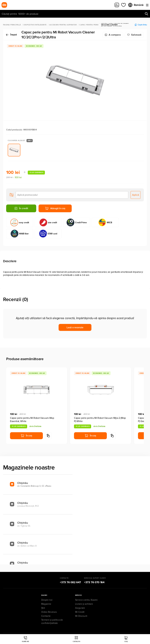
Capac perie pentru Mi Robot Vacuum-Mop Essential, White (32, 420)
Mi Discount (81, 616)
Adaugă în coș (55, 208)
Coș (126, 639)
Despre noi (47, 600)
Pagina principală (12, 25)
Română (136, 5)
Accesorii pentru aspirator (63, 25)
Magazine (46, 604)
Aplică (136, 195)
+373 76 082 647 (70, 582)
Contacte (46, 616)
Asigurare (80, 608)
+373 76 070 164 (94, 582)
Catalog (76, 639)
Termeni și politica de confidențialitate (52, 621)
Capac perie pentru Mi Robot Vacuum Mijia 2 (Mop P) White (100, 420)
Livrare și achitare (84, 604)
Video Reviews (49, 612)
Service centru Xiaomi (86, 600)
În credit (21, 208)
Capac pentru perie (89, 25)
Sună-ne (25, 639)
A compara (113, 35)
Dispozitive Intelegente (35, 25)
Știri (43, 608)
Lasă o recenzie (75, 327)
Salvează (134, 35)
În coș (26, 436)
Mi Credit (80, 612)
